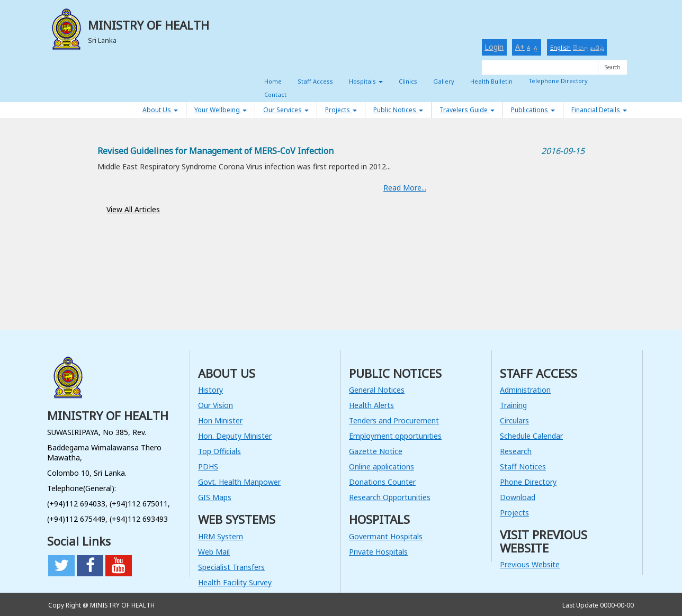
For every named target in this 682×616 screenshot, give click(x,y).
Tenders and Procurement (394, 420)
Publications (533, 110)
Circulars (514, 420)
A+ (520, 47)
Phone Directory (528, 482)
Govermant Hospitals (386, 536)
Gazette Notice (376, 451)
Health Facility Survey (235, 582)
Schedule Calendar (531, 436)
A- (536, 48)
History (210, 390)
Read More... (405, 188)
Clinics (408, 81)
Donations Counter (382, 482)
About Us (160, 110)
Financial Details (599, 110)
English (560, 47)
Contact (275, 94)
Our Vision (216, 405)
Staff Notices (523, 466)
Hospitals (366, 81)
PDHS (208, 466)
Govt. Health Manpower (239, 482)
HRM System (221, 536)
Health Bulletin (491, 81)
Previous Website (530, 564)
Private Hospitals (378, 552)
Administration (525, 390)
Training (513, 405)
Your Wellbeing (221, 110)
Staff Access (315, 81)
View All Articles (133, 209)
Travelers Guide (467, 110)
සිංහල (580, 47)
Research (516, 451)
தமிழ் (597, 47)
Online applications (382, 466)
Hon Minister (220, 420)
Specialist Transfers (231, 567)
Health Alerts (371, 405)
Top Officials (219, 451)
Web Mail (214, 552)
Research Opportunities (390, 497)
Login (494, 47)
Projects (341, 110)
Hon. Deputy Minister (235, 436)
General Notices (377, 390)
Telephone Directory (558, 81)
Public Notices (398, 110)
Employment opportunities (395, 436)
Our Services (286, 110)
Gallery (444, 81)
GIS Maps (215, 497)
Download (518, 497)
